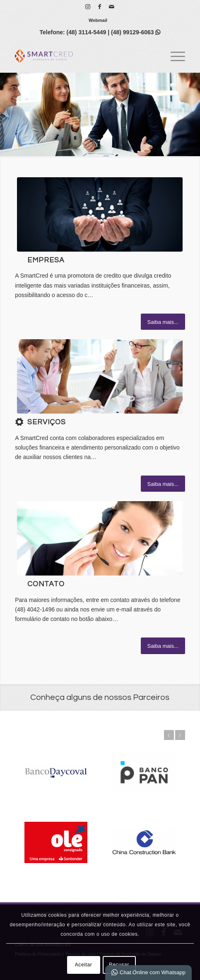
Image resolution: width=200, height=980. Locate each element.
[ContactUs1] (100, 538)
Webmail (98, 20)
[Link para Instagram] (88, 7)
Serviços (47, 422)
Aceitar (84, 965)
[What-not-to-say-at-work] (100, 376)
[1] (100, 214)
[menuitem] (98, 20)
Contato (46, 584)
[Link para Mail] (112, 7)
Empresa (46, 260)
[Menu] (174, 56)
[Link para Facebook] (100, 7)
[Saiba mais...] (163, 322)
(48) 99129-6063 (136, 32)
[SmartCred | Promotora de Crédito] (83, 56)
